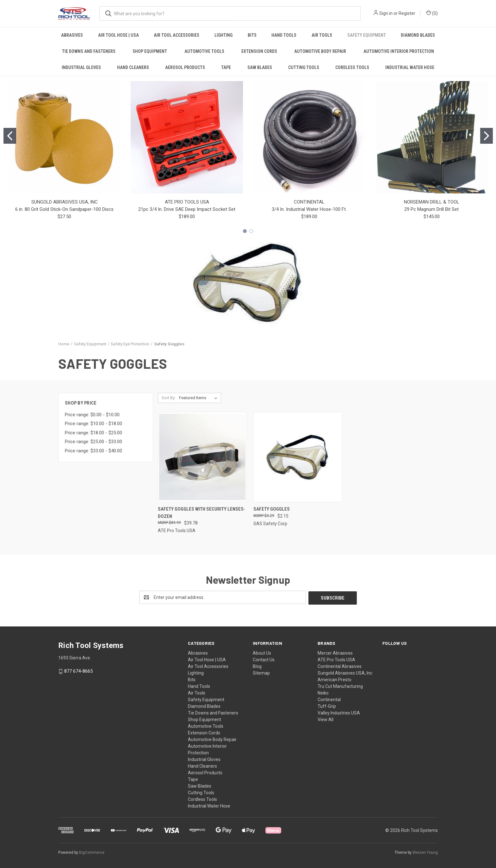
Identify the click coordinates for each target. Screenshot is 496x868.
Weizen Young (425, 852)
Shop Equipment (150, 51)
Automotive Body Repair (320, 51)
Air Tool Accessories (177, 35)
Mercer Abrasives (335, 652)
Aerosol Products (185, 67)
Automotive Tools (204, 51)
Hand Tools (284, 35)
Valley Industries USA (339, 712)
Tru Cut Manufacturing (340, 686)
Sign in (386, 13)
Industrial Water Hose (410, 67)
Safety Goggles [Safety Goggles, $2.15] (272, 509)
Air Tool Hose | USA (118, 35)
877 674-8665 (78, 670)
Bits (252, 35)
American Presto (335, 679)
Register (407, 13)
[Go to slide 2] (487, 136)
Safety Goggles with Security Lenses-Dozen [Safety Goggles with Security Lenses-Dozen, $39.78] (201, 513)
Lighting (223, 35)
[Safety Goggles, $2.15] (298, 457)
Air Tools (322, 35)
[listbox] (199, 398)
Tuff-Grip (327, 706)
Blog (257, 666)
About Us (262, 652)
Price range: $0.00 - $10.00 (92, 415)
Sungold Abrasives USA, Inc (345, 672)
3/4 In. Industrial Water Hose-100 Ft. (309, 209)
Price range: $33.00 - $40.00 (93, 451)
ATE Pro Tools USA (336, 659)
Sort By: (169, 398)
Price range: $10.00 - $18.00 (93, 424)
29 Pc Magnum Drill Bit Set (431, 209)
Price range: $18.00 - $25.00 (93, 433)
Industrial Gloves (81, 67)
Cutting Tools (304, 67)
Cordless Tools (352, 67)
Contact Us (264, 659)
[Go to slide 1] (10, 136)
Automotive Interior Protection (399, 51)
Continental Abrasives (340, 666)
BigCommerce (92, 852)
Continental (329, 699)
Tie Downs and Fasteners (89, 51)
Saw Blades (260, 67)
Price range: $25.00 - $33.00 (93, 442)
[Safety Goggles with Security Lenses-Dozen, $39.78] (202, 457)
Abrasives (72, 35)
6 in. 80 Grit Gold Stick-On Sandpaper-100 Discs (64, 209)
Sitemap (261, 672)
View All (325, 719)
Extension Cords (259, 51)
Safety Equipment (367, 35)
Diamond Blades (418, 35)
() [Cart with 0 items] (432, 13)
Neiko (323, 692)
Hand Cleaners (133, 67)
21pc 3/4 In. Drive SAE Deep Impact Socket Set (187, 209)
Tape (226, 67)
